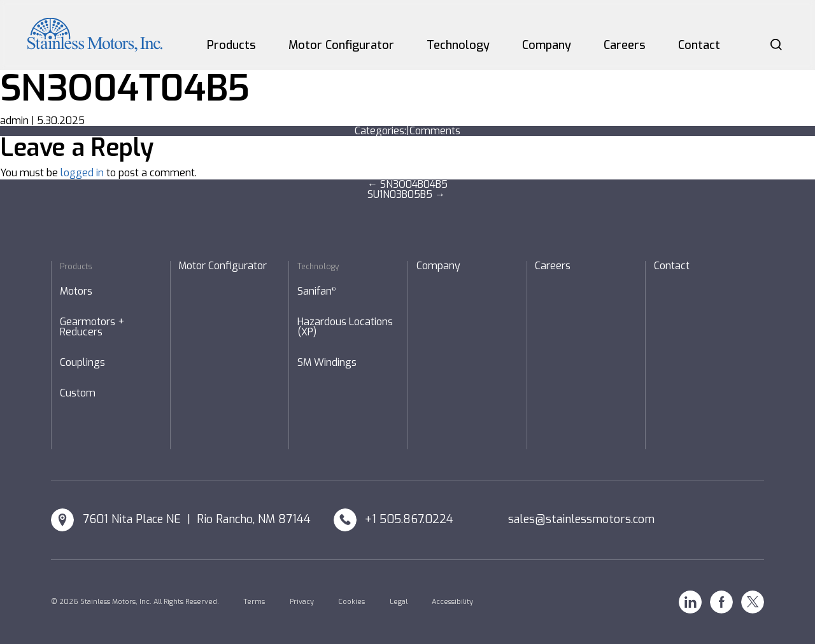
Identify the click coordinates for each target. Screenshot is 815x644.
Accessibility (452, 602)
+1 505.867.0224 (409, 519)
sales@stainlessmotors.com (581, 519)
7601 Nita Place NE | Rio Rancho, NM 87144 (197, 519)
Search (776, 45)
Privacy (302, 602)
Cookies (351, 602)
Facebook (721, 602)
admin (14, 121)
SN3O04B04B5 (407, 184)
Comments (435, 131)
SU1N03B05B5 (406, 194)
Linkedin (690, 602)
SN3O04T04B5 (125, 88)
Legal (399, 602)
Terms (254, 602)
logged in (82, 173)
